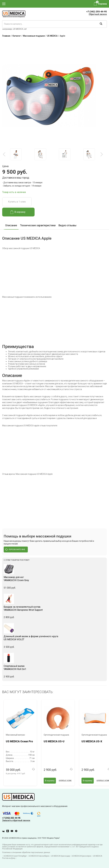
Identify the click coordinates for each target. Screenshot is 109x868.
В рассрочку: (16, 774)
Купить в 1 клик (17, 202)
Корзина (103, 4)
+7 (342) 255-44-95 (97, 12)
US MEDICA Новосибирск (39, 856)
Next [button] (101, 154)
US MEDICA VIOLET (54, 638)
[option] (16, 154)
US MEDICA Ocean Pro (19, 741)
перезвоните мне (15, 549)
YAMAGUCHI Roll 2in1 (54, 668)
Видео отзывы (68, 225)
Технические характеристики (38, 225)
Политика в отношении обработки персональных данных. (26, 852)
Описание (11, 225)
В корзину (18, 212)
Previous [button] (4, 154)
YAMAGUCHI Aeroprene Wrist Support (54, 608)
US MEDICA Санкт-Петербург (15, 856)
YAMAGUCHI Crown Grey (54, 579)
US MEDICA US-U (54, 741)
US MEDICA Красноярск (81, 856)
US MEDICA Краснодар (60, 856)
